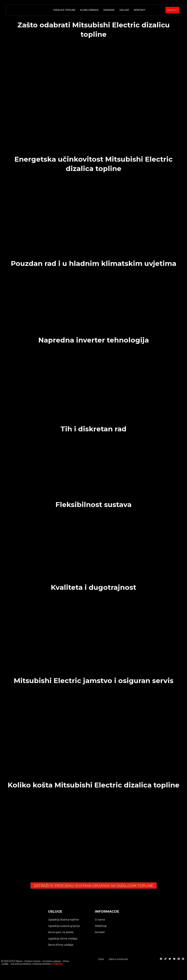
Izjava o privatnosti (118, 959)
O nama (100, 920)
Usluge (124, 10)
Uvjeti (101, 959)
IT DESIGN (57, 964)
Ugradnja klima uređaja (63, 939)
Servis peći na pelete (61, 932)
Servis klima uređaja (61, 945)
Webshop (101, 926)
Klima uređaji (89, 10)
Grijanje (108, 10)
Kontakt (139, 10)
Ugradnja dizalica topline (64, 920)
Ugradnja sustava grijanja (64, 926)
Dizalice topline (64, 10)
